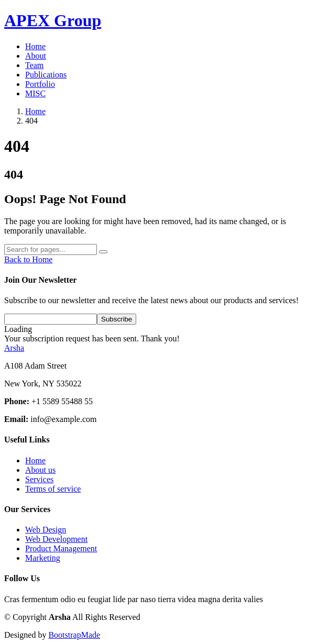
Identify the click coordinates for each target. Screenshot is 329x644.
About (36, 56)
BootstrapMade (74, 635)
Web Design (46, 530)
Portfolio (40, 84)
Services (39, 479)
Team (34, 65)
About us (40, 470)
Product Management (61, 548)
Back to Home (28, 259)
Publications (46, 75)
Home (35, 46)
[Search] (51, 249)
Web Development (56, 539)
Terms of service (53, 489)
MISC (35, 93)
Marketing (43, 558)
